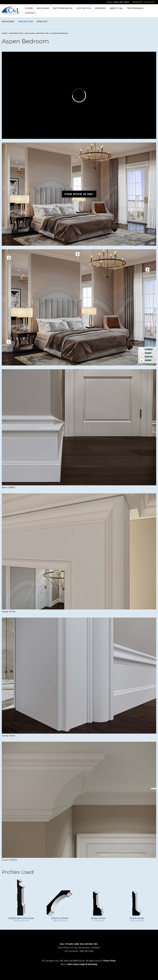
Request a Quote (144, 2)
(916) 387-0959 (87, 951)
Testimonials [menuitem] (135, 8)
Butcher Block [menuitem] (63, 8)
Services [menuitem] (100, 8)
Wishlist (42, 22)
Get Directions (71, 951)
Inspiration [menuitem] (84, 8)
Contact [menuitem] (30, 13)
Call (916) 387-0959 (118, 2)
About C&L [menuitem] (116, 8)
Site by (79, 964)
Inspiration (26, 22)
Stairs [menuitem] (29, 8)
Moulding (8, 22)
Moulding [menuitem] (43, 8)
